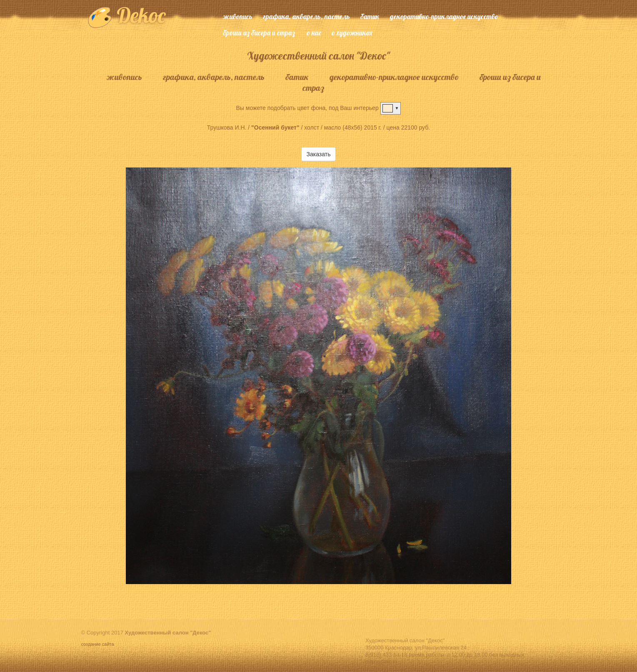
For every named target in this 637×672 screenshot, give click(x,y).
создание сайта (98, 644)
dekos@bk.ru (381, 669)
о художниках (352, 33)
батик (370, 16)
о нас (314, 33)
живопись (238, 16)
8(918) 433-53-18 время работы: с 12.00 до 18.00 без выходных (445, 662)
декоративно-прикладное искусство (444, 16)
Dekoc (126, 15)
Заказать (319, 154)
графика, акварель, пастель (306, 16)
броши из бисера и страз (259, 33)
